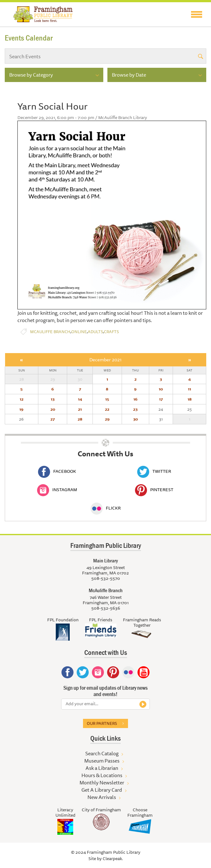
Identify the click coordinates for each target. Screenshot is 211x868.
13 (53, 399)
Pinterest (154, 490)
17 (161, 399)
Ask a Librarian (102, 768)
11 (189, 389)
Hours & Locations (102, 775)
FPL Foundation (63, 620)
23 (135, 409)
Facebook (57, 471)
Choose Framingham (140, 812)
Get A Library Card (102, 790)
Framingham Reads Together (142, 622)
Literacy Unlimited (65, 812)
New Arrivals (102, 797)
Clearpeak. (113, 858)
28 (80, 419)
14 (80, 399)
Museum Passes (102, 761)
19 (21, 409)
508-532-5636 (106, 608)
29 (107, 419)
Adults (95, 332)
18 (190, 399)
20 (53, 409)
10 (161, 389)
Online (79, 332)
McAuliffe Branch (50, 332)
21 (80, 409)
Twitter (154, 471)
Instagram (57, 490)
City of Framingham (101, 810)
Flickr (106, 508)
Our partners (102, 723)
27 (53, 419)
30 (135, 419)
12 (22, 399)
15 (107, 399)
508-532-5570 (106, 578)
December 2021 (105, 360)
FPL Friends (101, 620)
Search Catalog (102, 753)
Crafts (111, 332)
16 (135, 399)
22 (107, 409)
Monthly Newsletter (102, 782)
